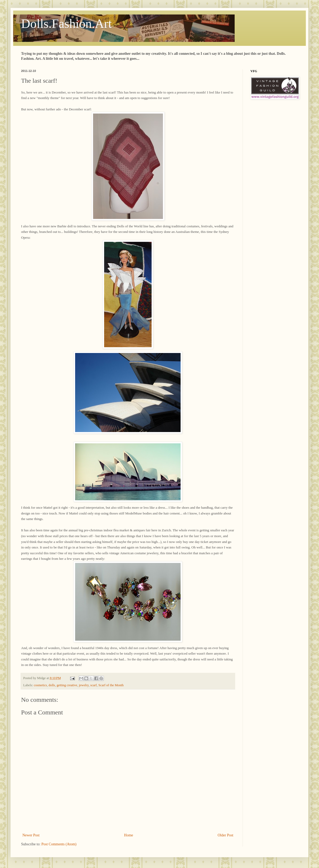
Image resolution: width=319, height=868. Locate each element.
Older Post (226, 835)
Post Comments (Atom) (59, 844)
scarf (94, 685)
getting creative (67, 685)
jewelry (84, 685)
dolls (52, 685)
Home (129, 835)
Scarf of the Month (111, 685)
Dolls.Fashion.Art (66, 24)
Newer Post (31, 835)
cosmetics (40, 685)
